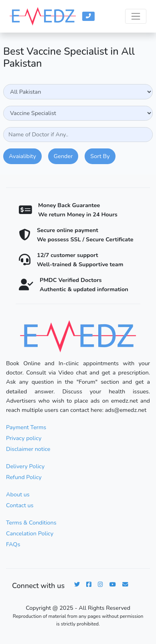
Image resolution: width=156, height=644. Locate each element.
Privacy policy (24, 438)
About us (18, 494)
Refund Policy (24, 477)
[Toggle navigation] (136, 16)
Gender (63, 156)
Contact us (20, 505)
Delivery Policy (25, 466)
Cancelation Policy (30, 533)
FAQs (13, 544)
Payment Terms (26, 427)
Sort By (100, 156)
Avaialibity (22, 156)
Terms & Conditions (31, 523)
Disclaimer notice (28, 449)
